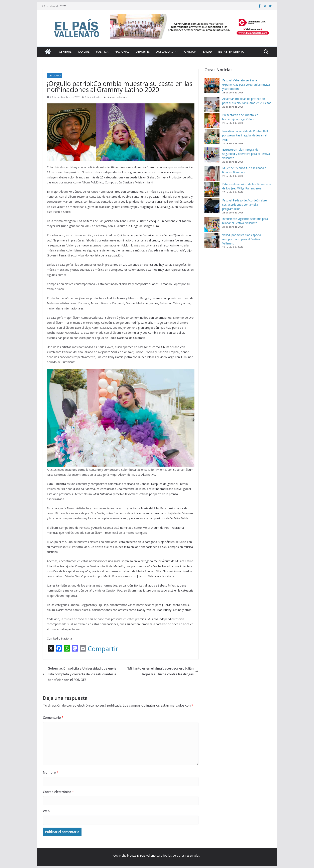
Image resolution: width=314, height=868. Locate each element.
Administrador (93, 97)
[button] (176, 52)
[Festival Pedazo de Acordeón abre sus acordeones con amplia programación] (212, 206)
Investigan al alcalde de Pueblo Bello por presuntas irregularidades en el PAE (246, 135)
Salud (207, 52)
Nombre (51, 772)
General (65, 52)
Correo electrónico (58, 792)
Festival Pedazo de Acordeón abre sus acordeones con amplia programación (245, 205)
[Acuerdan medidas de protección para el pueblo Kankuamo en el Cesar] (212, 104)
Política (102, 52)
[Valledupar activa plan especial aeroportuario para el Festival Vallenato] (212, 240)
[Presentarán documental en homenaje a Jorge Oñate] (212, 120)
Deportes (143, 52)
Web (46, 811)
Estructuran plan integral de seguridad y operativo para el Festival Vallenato (246, 154)
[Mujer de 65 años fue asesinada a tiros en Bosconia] (212, 173)
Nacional (122, 52)
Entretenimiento (231, 52)
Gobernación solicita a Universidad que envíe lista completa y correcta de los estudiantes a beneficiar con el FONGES (80, 674)
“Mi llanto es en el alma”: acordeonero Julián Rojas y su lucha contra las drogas (163, 671)
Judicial (84, 52)
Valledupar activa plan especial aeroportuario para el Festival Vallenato (242, 239)
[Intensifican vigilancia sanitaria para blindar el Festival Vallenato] (212, 224)
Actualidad (165, 52)
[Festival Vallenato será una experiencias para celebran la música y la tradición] (212, 86)
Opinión (190, 52)
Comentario (53, 718)
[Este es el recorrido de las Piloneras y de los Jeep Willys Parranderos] (212, 190)
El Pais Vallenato (148, 855)
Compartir (103, 649)
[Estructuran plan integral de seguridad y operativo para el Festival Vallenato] (212, 155)
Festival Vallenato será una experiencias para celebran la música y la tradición (246, 85)
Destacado (55, 76)
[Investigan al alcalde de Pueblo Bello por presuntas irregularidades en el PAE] (212, 137)
